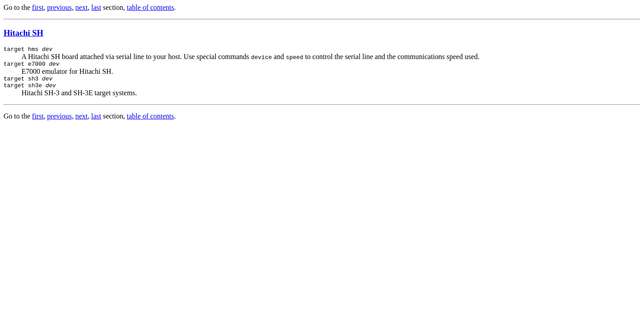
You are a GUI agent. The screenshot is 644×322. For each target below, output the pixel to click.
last (96, 7)
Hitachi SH (23, 33)
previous (59, 7)
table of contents (151, 7)
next (81, 7)
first (38, 7)
